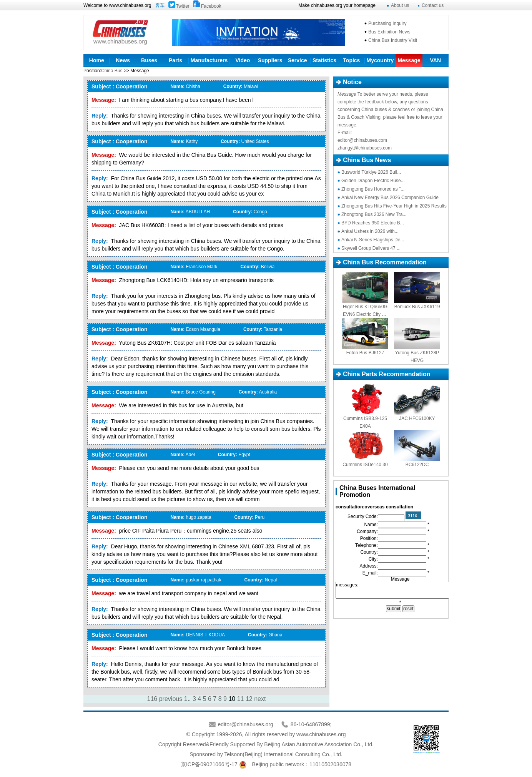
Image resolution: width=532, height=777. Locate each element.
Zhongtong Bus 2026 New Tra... (374, 214)
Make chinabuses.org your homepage (337, 5)
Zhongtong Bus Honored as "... (373, 189)
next (260, 699)
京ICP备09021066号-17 (209, 764)
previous (171, 699)
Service (298, 60)
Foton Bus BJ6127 (365, 353)
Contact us (433, 5)
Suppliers (270, 60)
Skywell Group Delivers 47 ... (371, 248)
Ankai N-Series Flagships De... (373, 240)
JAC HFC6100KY (417, 418)
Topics (351, 60)
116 (152, 699)
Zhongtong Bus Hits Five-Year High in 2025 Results (394, 206)
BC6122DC (417, 465)
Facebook (211, 6)
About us (400, 5)
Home (97, 60)
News (123, 60)
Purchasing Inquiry (387, 23)
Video (243, 60)
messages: (400, 590)
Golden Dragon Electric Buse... (373, 181)
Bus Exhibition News (389, 32)
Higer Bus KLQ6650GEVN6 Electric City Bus (365, 314)
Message (409, 60)
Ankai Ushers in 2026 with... (370, 231)
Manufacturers (209, 60)
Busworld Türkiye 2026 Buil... (371, 172)
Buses (149, 60)
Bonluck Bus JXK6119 (417, 307)
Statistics (324, 60)
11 (241, 699)
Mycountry (380, 60)
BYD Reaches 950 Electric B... (373, 223)
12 (249, 699)
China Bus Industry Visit (393, 40)
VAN (435, 60)
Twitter (183, 6)
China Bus (112, 71)
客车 (160, 5)
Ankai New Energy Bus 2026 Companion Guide (390, 198)
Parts (175, 60)
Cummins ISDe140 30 (365, 465)
